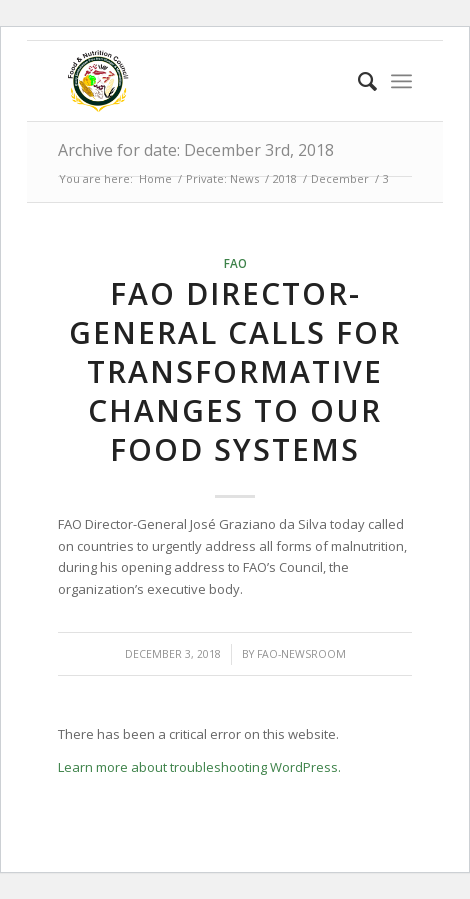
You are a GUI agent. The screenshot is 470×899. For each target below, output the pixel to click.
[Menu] (401, 81)
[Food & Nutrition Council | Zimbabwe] (199, 81)
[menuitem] (357, 81)
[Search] (357, 81)
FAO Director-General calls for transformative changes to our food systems (235, 371)
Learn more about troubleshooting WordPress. (199, 767)
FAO (235, 263)
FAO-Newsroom (301, 654)
